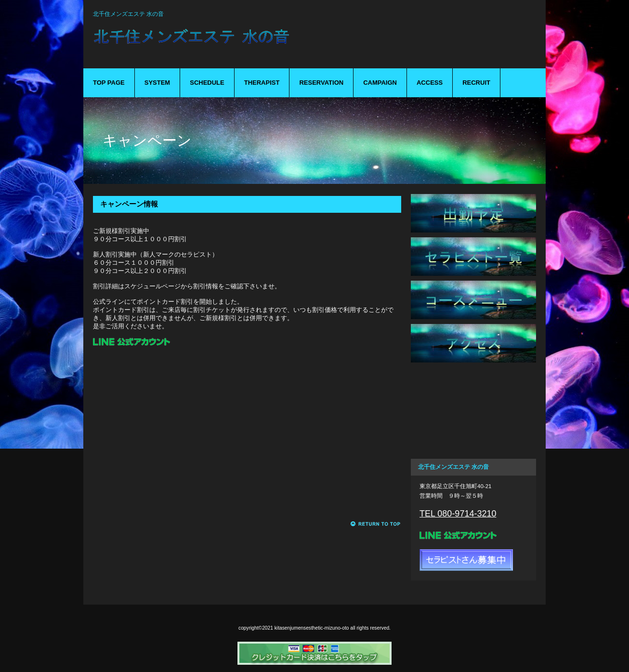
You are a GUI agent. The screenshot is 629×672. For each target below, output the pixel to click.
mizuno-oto (242, 42)
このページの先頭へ (376, 524)
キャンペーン (473, 430)
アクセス (473, 343)
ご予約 (473, 387)
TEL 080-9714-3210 (458, 514)
